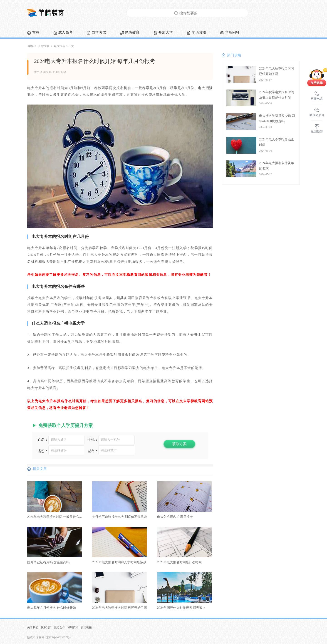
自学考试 (99, 32)
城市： (93, 451)
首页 (36, 32)
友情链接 (86, 627)
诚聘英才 (73, 627)
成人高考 (65, 32)
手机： (93, 440)
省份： (43, 451)
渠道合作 (59, 627)
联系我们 (46, 627)
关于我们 (33, 627)
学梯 (31, 46)
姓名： (43, 440)
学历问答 (232, 32)
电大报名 (59, 46)
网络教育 (132, 32)
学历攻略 (199, 32)
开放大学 (166, 32)
